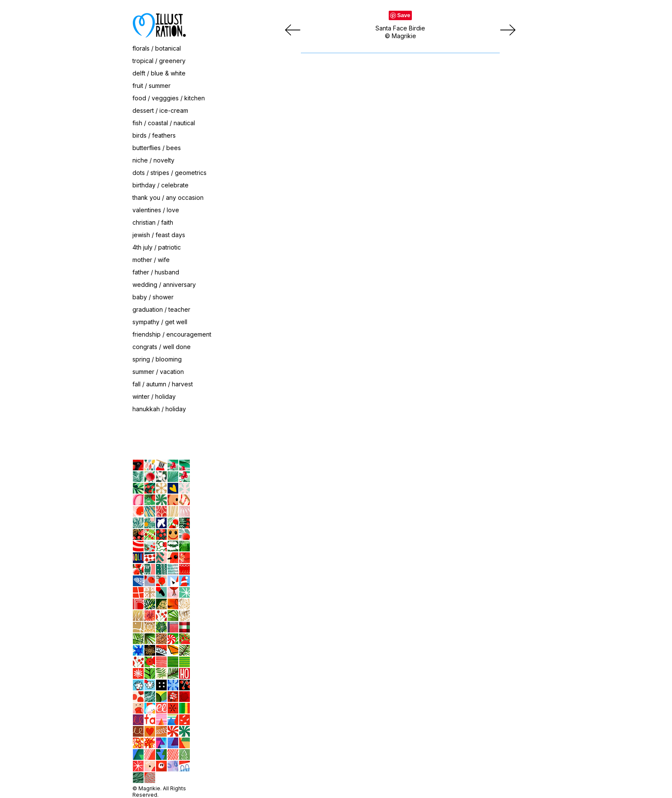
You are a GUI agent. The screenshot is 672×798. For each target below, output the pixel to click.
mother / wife (151, 260)
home (80, 442)
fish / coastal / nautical (164, 123)
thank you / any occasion (168, 197)
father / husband (156, 272)
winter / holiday (154, 396)
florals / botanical (157, 48)
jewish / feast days (159, 235)
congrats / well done (162, 347)
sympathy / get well (160, 322)
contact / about (94, 424)
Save (404, 15)
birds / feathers (154, 135)
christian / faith (153, 222)
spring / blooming (157, 359)
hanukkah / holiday (159, 409)
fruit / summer (151, 86)
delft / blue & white (159, 73)
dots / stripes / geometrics (169, 173)
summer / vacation (158, 372)
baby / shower (153, 297)
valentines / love (156, 210)
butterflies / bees (157, 148)
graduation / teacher (161, 309)
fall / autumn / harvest (163, 384)
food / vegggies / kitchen (169, 98)
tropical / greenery (159, 61)
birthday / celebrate (160, 185)
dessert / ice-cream (160, 110)
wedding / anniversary (164, 285)
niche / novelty (153, 160)
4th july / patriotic (157, 247)
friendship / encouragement (172, 334)
